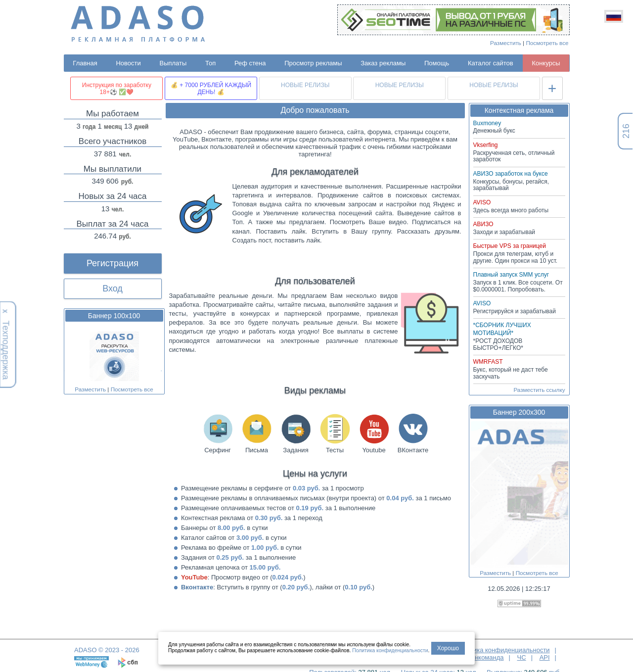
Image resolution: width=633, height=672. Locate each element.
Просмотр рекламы (313, 63)
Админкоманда (481, 657)
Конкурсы (546, 63)
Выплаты (173, 63)
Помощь (437, 63)
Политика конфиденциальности (502, 650)
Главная (85, 63)
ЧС (522, 657)
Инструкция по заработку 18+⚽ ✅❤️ (117, 89)
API (545, 657)
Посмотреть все (547, 43)
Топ (210, 63)
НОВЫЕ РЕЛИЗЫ (305, 85)
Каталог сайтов (491, 63)
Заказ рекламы (383, 63)
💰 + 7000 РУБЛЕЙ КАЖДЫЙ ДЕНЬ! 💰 (211, 89)
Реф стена (250, 63)
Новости (128, 63)
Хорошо (448, 648)
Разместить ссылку (539, 390)
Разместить (506, 43)
